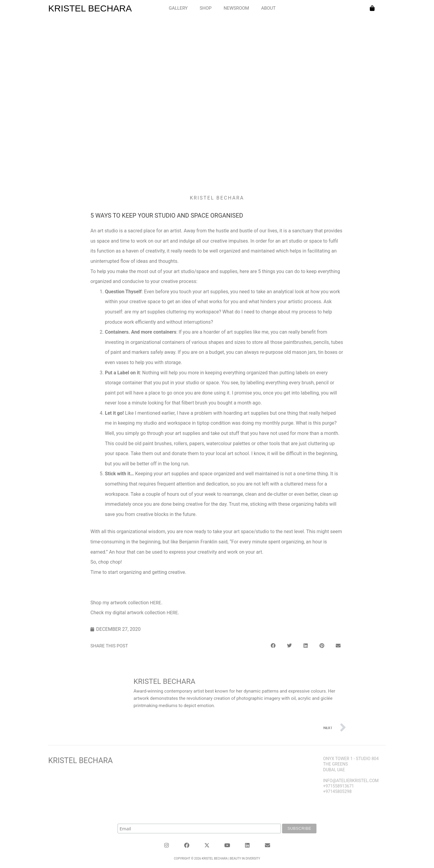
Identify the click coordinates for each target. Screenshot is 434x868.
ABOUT (268, 8)
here (156, 603)
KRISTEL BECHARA (90, 8)
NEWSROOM (236, 8)
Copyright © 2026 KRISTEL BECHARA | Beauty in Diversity (217, 857)
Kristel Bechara (80, 760)
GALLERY (178, 8)
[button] (273, 645)
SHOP (206, 8)
